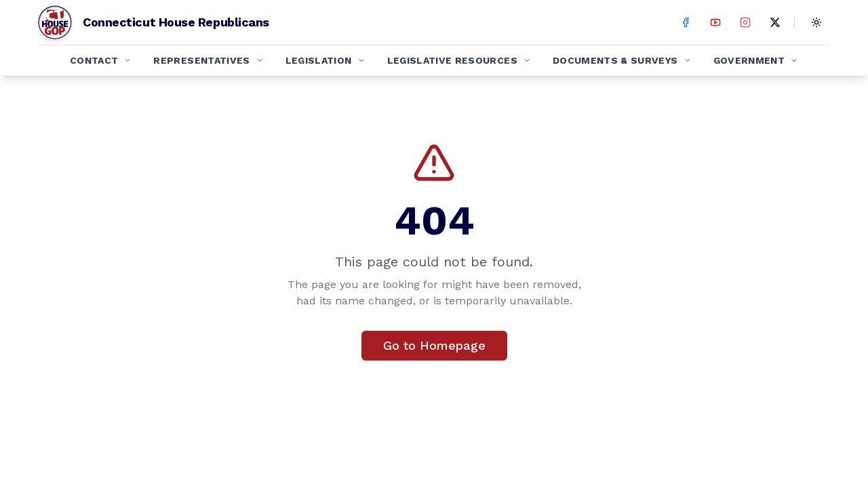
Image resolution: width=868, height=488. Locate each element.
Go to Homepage (434, 345)
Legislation (325, 60)
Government (756, 60)
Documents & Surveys (622, 60)
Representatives (208, 60)
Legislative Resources (459, 60)
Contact (101, 60)
